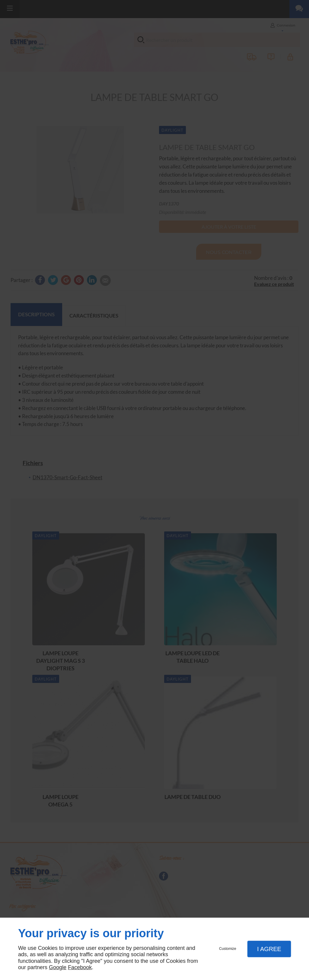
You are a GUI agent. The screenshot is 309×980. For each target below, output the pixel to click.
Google (58, 967)
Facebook (80, 967)
